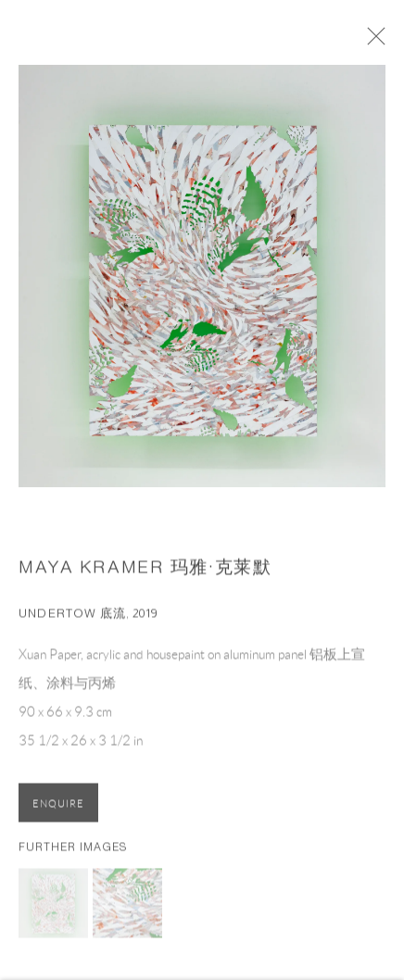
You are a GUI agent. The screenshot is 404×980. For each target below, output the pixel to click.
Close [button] (385, 42)
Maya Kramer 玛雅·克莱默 (145, 573)
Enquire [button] (58, 810)
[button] (53, 908)
